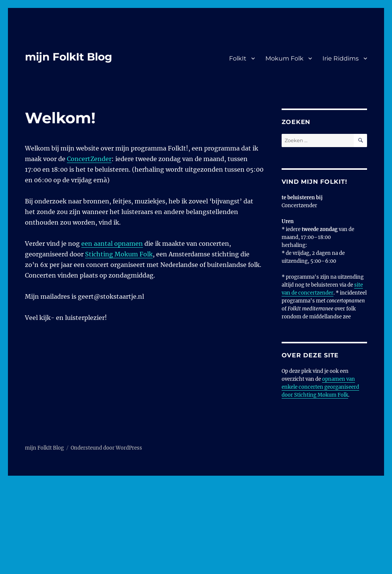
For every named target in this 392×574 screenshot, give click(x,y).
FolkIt (238, 58)
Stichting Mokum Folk (119, 254)
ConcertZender (89, 159)
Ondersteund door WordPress (106, 448)
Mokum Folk (284, 58)
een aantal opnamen (112, 244)
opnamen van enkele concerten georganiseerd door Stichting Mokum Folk (320, 387)
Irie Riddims (341, 58)
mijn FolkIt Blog (69, 57)
